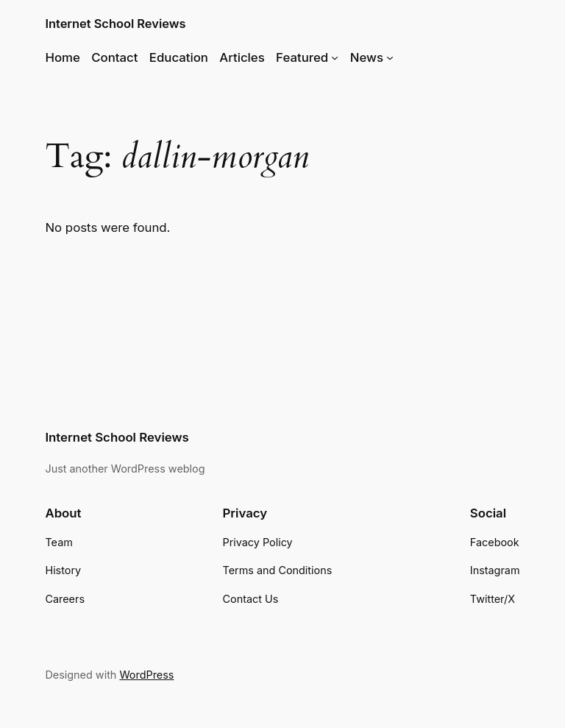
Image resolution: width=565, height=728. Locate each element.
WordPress (146, 675)
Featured (302, 57)
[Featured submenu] (335, 57)
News (367, 57)
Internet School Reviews (115, 24)
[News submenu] (390, 57)
